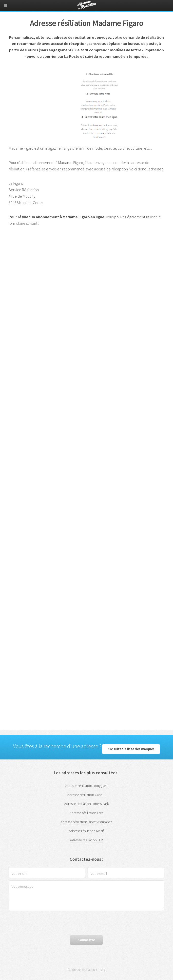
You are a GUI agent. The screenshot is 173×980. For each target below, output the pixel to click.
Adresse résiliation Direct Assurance (86, 822)
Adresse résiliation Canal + (86, 795)
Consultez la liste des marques (131, 749)
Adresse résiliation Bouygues (86, 786)
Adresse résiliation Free (86, 813)
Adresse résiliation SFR (86, 840)
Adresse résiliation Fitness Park (86, 804)
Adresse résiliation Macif (86, 831)
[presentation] (46, 923)
